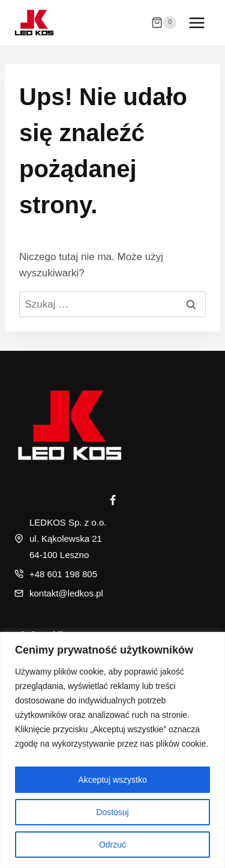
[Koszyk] (164, 23)
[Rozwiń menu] (196, 23)
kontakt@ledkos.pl (66, 593)
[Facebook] (113, 500)
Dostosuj (112, 812)
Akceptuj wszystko (112, 780)
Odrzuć (112, 845)
